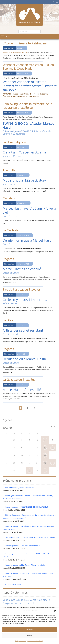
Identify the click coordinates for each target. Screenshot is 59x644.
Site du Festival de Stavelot (21, 289)
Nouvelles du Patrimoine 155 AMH (15, 53)
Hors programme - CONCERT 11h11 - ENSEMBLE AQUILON (27, 507)
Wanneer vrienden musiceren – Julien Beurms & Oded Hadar (28, 67)
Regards (8, 259)
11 (45, 448)
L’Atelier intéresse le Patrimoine (25, 43)
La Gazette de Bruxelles (19, 379)
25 (45, 463)
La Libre (8, 320)
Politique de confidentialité (35, 641)
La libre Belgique (14, 142)
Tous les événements (13, 584)
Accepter (30, 630)
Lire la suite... (9, 48)
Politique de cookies (21, 641)
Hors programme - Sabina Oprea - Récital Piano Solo (25, 565)
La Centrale (11, 230)
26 (53, 463)
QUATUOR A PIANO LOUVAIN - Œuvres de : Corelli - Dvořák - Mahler (30, 537)
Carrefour (9, 198)
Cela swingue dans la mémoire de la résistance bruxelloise (27, 106)
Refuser (30, 636)
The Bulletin (11, 170)
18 (45, 456)
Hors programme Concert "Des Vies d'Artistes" (23, 546)
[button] (56, 611)
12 (53, 448)
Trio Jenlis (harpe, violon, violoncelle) (19, 488)
